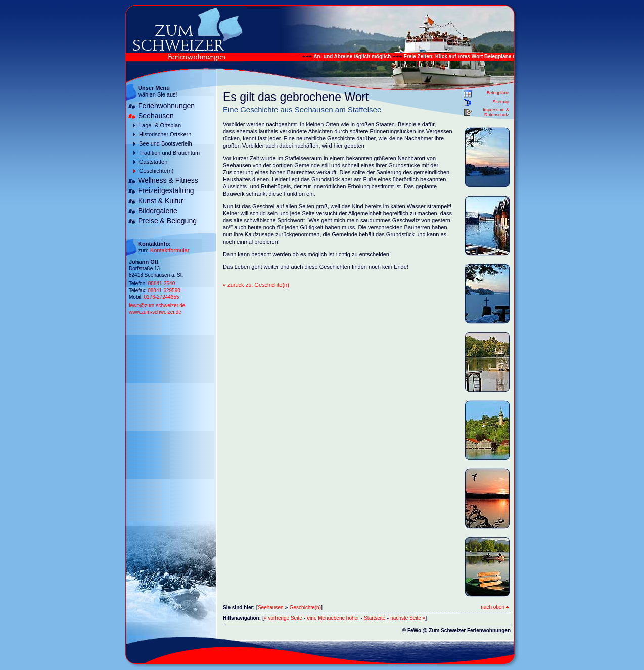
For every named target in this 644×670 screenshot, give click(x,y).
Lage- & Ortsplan (160, 125)
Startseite (375, 618)
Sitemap (501, 102)
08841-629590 (164, 290)
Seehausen (156, 116)
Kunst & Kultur (161, 201)
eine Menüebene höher (333, 618)
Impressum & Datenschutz (496, 112)
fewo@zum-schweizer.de (157, 305)
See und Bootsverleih (166, 143)
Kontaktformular (170, 250)
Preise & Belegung (167, 221)
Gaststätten (153, 162)
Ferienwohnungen (166, 106)
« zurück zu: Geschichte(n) (256, 285)
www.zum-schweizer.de (155, 312)
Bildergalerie (158, 211)
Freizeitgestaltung (166, 190)
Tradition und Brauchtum (169, 153)
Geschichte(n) (156, 171)
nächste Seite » (408, 618)
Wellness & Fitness (168, 180)
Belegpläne (498, 93)
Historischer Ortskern (165, 134)
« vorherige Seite (283, 618)
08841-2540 (162, 284)
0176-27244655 (161, 297)
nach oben (495, 607)
